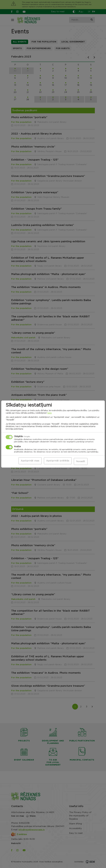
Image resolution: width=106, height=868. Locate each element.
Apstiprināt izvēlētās (58, 461)
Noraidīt (81, 461)
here (49, 414)
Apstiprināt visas (30, 461)
